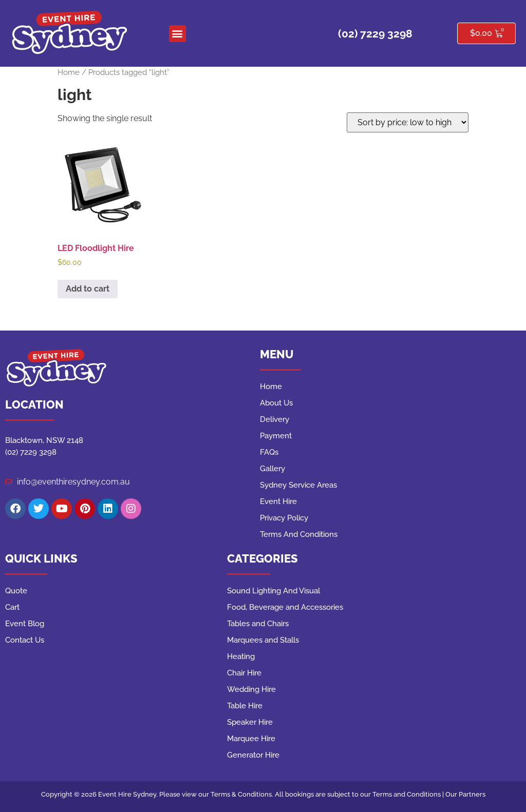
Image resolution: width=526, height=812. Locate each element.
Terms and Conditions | (409, 794)
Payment (276, 436)
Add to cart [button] (88, 289)
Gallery (273, 469)
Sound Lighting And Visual (274, 591)
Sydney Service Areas (298, 485)
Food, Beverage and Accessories (285, 607)
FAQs (269, 452)
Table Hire (245, 706)
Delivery (275, 419)
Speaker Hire (250, 722)
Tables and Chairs (258, 624)
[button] (177, 34)
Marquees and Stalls (263, 640)
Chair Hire (244, 673)
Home (69, 72)
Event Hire (278, 501)
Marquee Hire (251, 739)
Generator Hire (253, 755)
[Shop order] (408, 122)
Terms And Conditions (299, 534)
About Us (276, 403)
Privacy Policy (284, 518)
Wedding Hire (251, 689)
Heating (241, 656)
